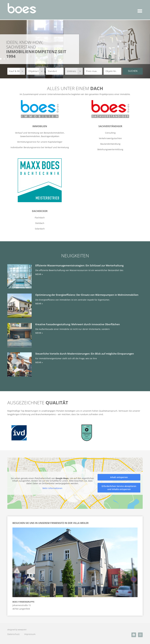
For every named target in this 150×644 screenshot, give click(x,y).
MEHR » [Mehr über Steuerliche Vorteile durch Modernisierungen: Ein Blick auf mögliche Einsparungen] (39, 362)
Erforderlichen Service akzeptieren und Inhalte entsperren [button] (119, 488)
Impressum (30, 634)
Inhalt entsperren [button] (119, 477)
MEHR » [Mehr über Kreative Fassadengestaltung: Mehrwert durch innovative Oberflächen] (39, 333)
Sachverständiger (110, 126)
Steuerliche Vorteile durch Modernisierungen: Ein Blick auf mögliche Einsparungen (85, 354)
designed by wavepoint (17, 630)
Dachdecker (40, 211)
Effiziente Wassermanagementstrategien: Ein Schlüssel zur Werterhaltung (79, 265)
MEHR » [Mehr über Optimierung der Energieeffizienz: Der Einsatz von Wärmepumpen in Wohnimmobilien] (39, 304)
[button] (140, 11)
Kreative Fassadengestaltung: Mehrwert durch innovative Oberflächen (78, 324)
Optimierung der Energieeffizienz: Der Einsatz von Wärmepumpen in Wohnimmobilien (87, 295)
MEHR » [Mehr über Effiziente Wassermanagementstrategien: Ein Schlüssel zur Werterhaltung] (39, 274)
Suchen (133, 71)
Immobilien (40, 126)
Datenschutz (13, 634)
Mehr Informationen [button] (52, 488)
